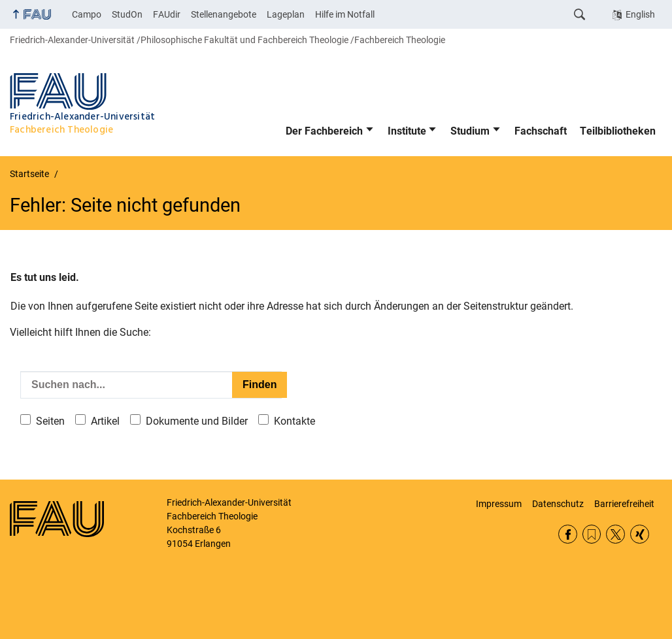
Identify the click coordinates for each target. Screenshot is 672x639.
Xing (640, 534)
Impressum (499, 504)
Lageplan (286, 14)
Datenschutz (558, 504)
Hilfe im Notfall (345, 14)
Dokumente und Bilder (197, 421)
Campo (87, 14)
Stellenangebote (224, 14)
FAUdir (167, 14)
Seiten (50, 421)
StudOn (127, 14)
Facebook (568, 534)
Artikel (105, 421)
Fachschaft (541, 131)
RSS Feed (592, 534)
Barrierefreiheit (624, 504)
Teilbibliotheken (618, 131)
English (640, 14)
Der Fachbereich (324, 131)
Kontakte (294, 421)
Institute (407, 131)
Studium (470, 131)
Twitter (615, 534)
